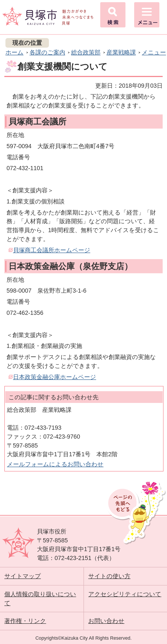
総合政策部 (86, 52)
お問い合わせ (106, 621)
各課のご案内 (47, 52)
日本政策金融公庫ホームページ (55, 377)
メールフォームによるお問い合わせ (55, 464)
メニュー (154, 52)
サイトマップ (23, 576)
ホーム (14, 52)
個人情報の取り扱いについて (40, 599)
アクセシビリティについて (125, 594)
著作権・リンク (25, 621)
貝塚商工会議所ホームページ (52, 250)
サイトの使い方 (109, 576)
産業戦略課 (121, 52)
